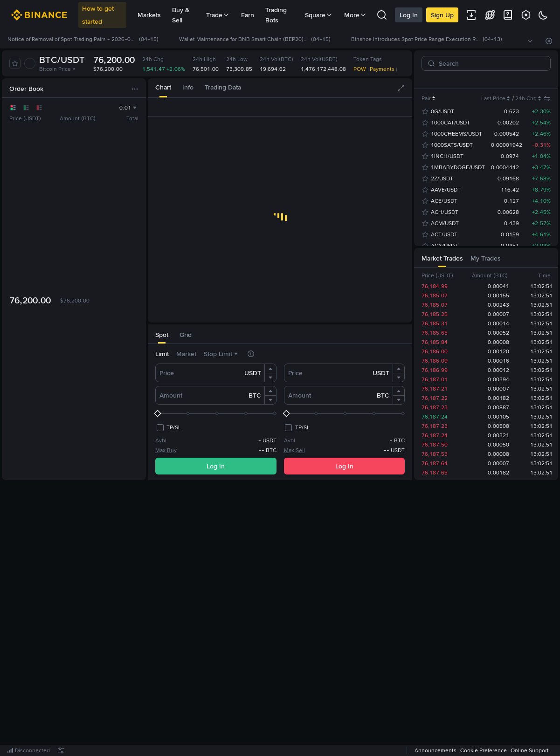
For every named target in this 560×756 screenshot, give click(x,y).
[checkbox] (168, 427)
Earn (248, 15)
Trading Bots (276, 15)
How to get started (98, 15)
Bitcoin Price (57, 69)
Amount (171, 395)
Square (319, 15)
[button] (270, 369)
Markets (149, 15)
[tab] (163, 88)
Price (167, 373)
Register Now (282, 619)
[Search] (490, 63)
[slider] (216, 413)
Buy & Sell (181, 15)
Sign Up (442, 15)
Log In (409, 15)
